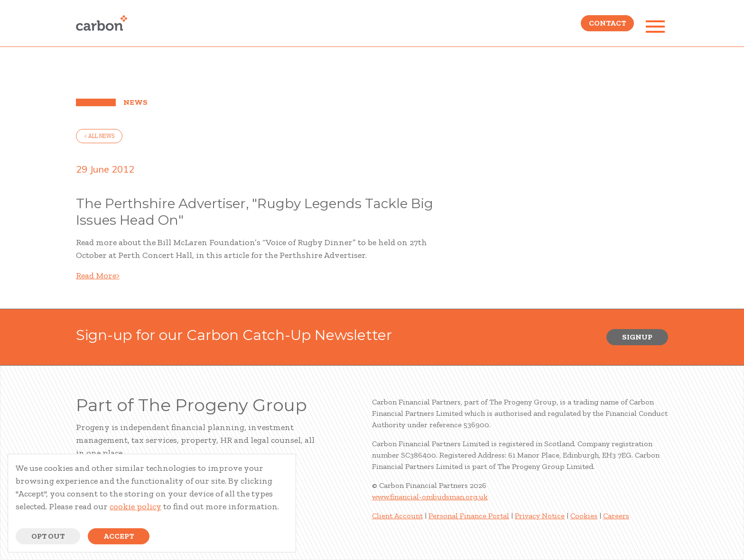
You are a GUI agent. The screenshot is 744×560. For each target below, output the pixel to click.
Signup (637, 337)
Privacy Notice (540, 516)
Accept (119, 536)
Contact (607, 26)
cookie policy (135, 506)
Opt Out (48, 536)
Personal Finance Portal (469, 516)
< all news (99, 136)
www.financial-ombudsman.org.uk (430, 497)
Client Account (397, 516)
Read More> (98, 275)
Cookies (584, 516)
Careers (616, 516)
